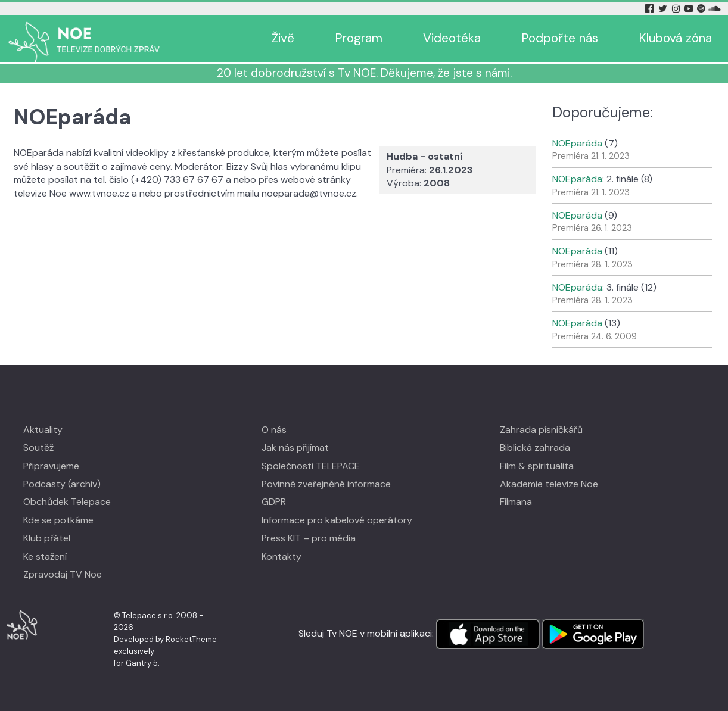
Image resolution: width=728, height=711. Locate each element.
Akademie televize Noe (549, 484)
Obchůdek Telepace (67, 502)
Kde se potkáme (58, 520)
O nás (274, 430)
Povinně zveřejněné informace (326, 484)
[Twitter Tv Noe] (664, 9)
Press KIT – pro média (309, 538)
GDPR (274, 502)
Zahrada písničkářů (541, 430)
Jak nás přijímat (295, 448)
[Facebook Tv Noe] (651, 9)
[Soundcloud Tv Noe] (715, 9)
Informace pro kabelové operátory (337, 520)
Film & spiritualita (537, 466)
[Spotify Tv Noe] (702, 9)
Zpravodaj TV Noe (63, 574)
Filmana (516, 502)
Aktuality (43, 430)
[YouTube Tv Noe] (690, 9)
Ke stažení (45, 556)
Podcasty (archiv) (62, 484)
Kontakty (281, 556)
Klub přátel (47, 538)
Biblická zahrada (535, 448)
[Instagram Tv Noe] (678, 9)
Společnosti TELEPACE (311, 466)
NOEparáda (577, 143)
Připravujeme (51, 466)
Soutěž (38, 448)
